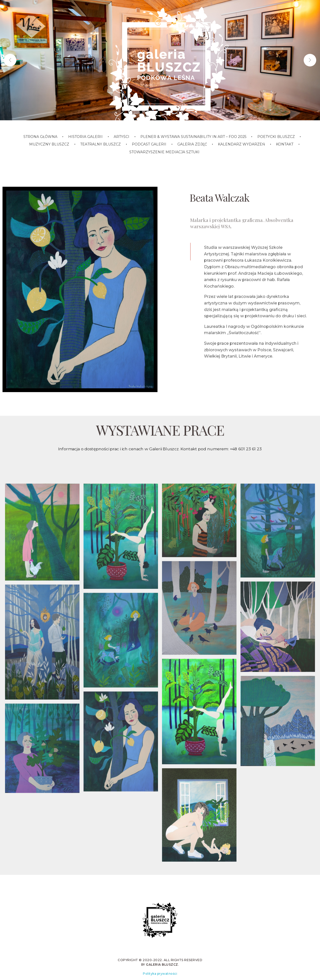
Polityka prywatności (160, 974)
